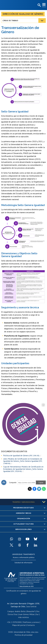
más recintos (24, 617)
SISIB (10, 632)
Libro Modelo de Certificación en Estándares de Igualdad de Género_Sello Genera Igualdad (23, 461)
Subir (4, 482)
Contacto (31, 625)
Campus (11, 611)
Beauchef (31, 611)
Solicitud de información (23, 563)
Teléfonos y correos (31, 622)
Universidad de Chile (22, 632)
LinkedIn (39, 489)
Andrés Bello (20, 611)
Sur (37, 614)
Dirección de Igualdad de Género (23, 14)
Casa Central (31, 606)
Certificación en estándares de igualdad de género (24, 592)
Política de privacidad (23, 635)
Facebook (34, 489)
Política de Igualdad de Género (21, 456)
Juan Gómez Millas (27, 614)
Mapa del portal (19, 625)
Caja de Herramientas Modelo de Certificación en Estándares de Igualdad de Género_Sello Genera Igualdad (23, 469)
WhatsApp (44, 489)
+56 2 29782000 (14, 622)
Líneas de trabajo (10, 21)
